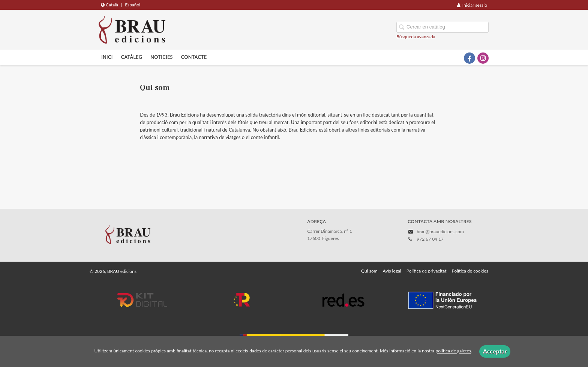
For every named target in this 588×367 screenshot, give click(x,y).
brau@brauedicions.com (440, 231)
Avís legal (392, 271)
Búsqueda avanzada (416, 37)
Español (133, 5)
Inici (107, 57)
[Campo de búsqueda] (442, 27)
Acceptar (495, 351)
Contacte (194, 57)
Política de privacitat (427, 271)
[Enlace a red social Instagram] (483, 58)
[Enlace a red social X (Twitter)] (456, 58)
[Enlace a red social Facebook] (469, 58)
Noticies (161, 57)
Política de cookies (470, 271)
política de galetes (454, 351)
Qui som (369, 271)
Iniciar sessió (472, 5)
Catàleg (132, 57)
